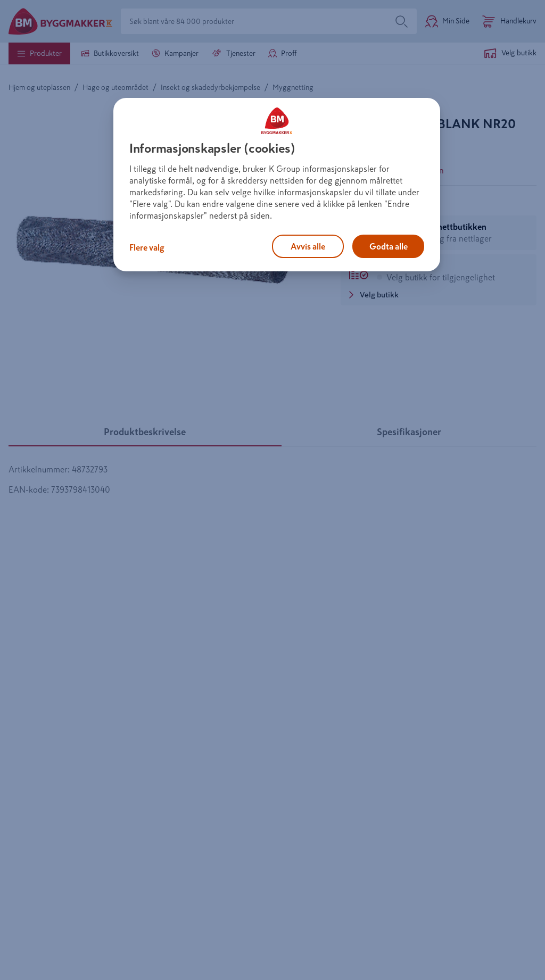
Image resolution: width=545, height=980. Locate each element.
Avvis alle (308, 246)
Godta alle (389, 246)
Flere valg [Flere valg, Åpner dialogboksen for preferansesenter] (147, 247)
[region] (277, 185)
